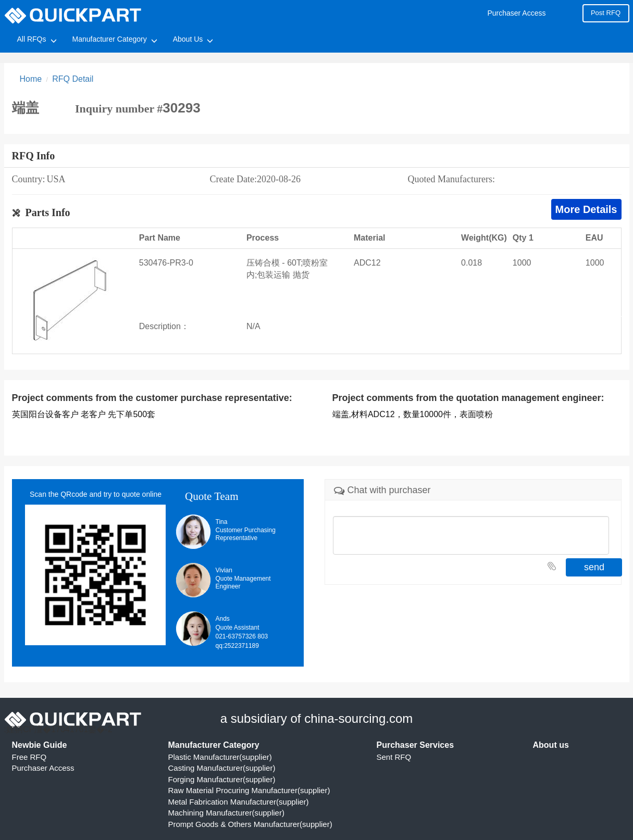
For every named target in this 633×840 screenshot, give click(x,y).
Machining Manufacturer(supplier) (226, 813)
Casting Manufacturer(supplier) (222, 768)
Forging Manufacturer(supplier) (222, 779)
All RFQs (32, 39)
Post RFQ (606, 13)
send (594, 567)
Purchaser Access (516, 13)
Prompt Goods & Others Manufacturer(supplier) (250, 824)
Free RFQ (29, 757)
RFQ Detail (73, 79)
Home (31, 79)
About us (551, 745)
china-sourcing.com (358, 718)
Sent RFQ (394, 757)
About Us (188, 39)
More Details (586, 209)
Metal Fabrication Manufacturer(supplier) (239, 802)
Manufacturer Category (110, 39)
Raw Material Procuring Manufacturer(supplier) (249, 790)
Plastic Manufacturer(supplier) (220, 757)
